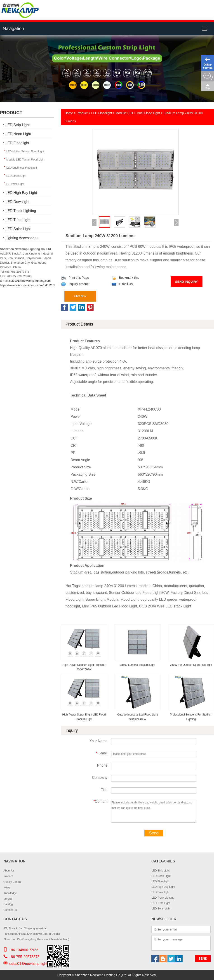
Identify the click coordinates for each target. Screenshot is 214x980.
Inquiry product (75, 284)
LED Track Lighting (21, 211)
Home (69, 113)
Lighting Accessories (22, 238)
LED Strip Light (18, 125)
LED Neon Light (18, 134)
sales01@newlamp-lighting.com (30, 281)
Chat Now (80, 296)
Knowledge (10, 893)
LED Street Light (16, 176)
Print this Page (75, 278)
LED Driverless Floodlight (22, 168)
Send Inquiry (187, 282)
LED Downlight (17, 202)
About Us (9, 871)
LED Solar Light (18, 229)
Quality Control (12, 882)
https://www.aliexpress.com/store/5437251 (28, 285)
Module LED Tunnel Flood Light (25, 160)
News (7, 888)
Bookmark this (125, 278)
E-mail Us (122, 284)
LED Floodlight (17, 143)
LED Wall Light (15, 184)
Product (82, 113)
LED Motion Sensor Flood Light (25, 151)
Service (8, 899)
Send (154, 833)
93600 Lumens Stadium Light (137, 665)
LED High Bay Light (21, 193)
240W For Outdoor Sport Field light (191, 665)
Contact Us (10, 910)
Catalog (8, 904)
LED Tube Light (18, 220)
